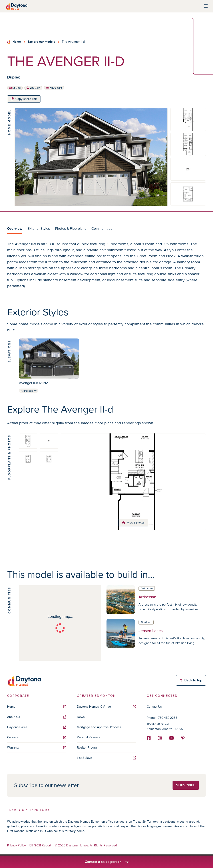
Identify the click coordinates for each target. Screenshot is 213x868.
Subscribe (186, 785)
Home (17, 42)
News (81, 717)
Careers (37, 737)
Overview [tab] (15, 229)
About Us (37, 717)
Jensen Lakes (151, 631)
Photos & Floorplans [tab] (71, 229)
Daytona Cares (37, 727)
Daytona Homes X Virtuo (106, 707)
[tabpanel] (106, 269)
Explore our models (41, 42)
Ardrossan (29, 391)
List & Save (106, 758)
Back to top (191, 680)
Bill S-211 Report (40, 846)
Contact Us (154, 707)
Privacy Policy (16, 846)
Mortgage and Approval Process (99, 727)
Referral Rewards (89, 737)
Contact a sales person (107, 862)
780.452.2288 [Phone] (168, 718)
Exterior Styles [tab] (39, 229)
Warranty (37, 748)
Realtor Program (88, 748)
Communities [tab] (102, 229)
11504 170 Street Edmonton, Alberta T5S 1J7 (165, 727)
